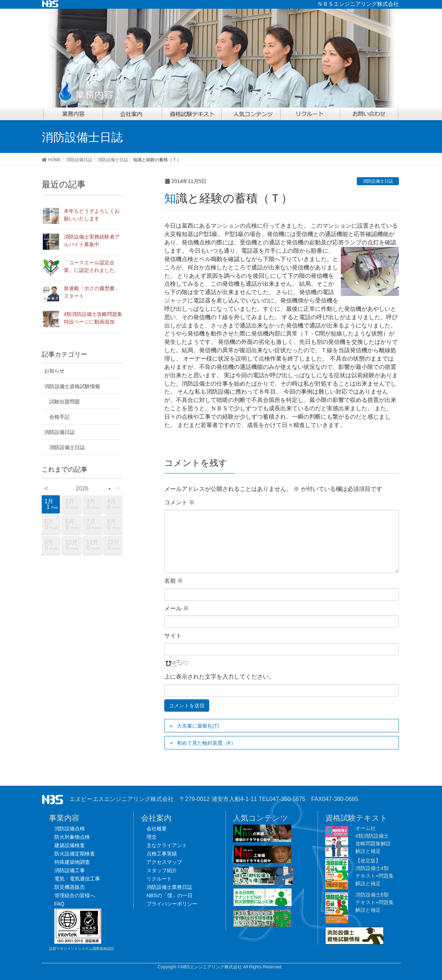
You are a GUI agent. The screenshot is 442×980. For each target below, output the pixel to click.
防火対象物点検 (72, 837)
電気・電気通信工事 (77, 879)
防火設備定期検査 (75, 854)
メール (177, 608)
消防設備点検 (70, 829)
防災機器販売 (70, 887)
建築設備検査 (70, 845)
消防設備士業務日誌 (169, 887)
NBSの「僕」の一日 (170, 895)
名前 (174, 581)
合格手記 (59, 417)
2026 (82, 489)
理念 (152, 837)
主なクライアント (167, 845)
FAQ (59, 904)
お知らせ (54, 371)
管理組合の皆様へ (75, 895)
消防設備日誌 (59, 432)
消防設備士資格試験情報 (72, 386)
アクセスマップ (164, 862)
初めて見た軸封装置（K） (206, 743)
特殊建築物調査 (72, 862)
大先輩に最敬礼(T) (198, 726)
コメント (179, 502)
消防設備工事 (70, 870)
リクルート (159, 879)
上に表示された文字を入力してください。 (219, 677)
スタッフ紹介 (162, 870)
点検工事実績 (162, 854)
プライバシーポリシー (172, 904)
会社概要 (157, 829)
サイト (173, 636)
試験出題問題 (65, 402)
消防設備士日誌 (378, 181)
